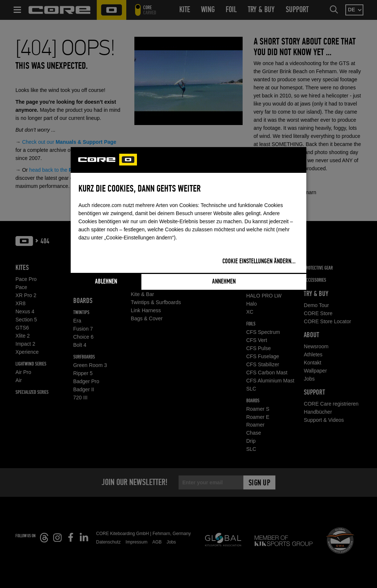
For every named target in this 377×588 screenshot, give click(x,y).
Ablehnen (106, 282)
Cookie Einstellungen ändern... (259, 261)
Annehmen (224, 282)
